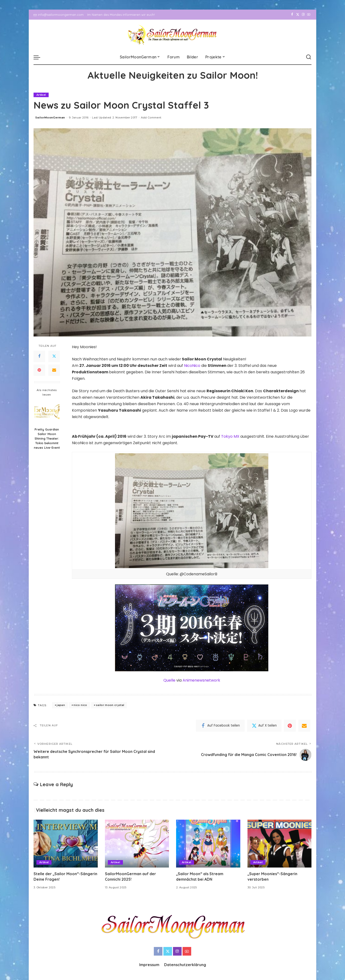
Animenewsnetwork (201, 680)
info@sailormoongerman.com (59, 15)
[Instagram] (303, 15)
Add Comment (151, 118)
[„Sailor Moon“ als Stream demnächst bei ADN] (208, 844)
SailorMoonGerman (50, 118)
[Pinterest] (39, 370)
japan (61, 705)
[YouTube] (309, 15)
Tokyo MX (230, 436)
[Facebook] (292, 15)
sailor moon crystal (110, 705)
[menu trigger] (39, 57)
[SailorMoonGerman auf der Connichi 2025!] (137, 844)
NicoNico (192, 366)
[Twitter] (298, 15)
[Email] (54, 370)
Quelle (169, 680)
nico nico (80, 705)
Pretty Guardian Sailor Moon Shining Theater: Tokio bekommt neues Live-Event (47, 438)
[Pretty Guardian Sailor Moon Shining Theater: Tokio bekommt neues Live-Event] (47, 412)
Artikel (41, 95)
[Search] (309, 57)
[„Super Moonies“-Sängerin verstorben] (280, 844)
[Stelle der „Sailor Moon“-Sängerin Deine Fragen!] (66, 844)
